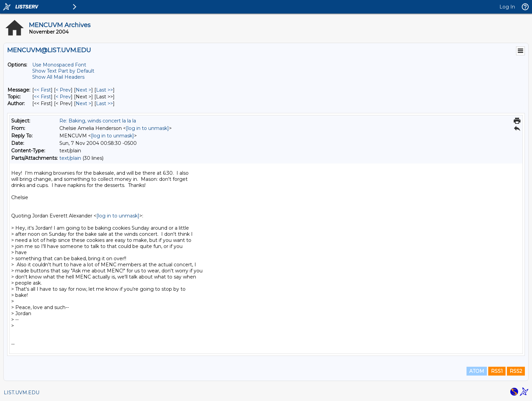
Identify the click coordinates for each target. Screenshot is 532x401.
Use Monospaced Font (59, 65)
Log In (507, 7)
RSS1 (497, 371)
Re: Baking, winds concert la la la (98, 121)
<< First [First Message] (42, 90)
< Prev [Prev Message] (63, 90)
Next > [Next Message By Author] (83, 103)
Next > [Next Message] (83, 90)
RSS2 (516, 371)
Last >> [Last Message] (104, 90)
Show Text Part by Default (63, 71)
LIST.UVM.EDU (22, 393)
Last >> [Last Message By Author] (104, 103)
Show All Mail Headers (58, 77)
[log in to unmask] (147, 128)
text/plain (70, 158)
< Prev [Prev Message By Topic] (63, 97)
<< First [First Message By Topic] (42, 97)
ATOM (477, 371)
